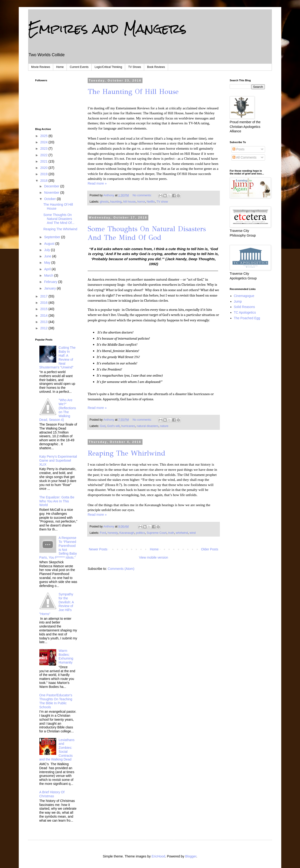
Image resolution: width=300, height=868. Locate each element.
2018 (44, 181)
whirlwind (182, 533)
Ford (103, 533)
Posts (238, 149)
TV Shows (135, 67)
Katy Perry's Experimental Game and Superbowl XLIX (58, 460)
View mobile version (154, 557)
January (50, 288)
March (49, 275)
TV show (162, 202)
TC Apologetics (245, 312)
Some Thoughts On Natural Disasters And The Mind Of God (147, 233)
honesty (113, 533)
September (52, 237)
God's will (113, 426)
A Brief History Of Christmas (52, 794)
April (48, 269)
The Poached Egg (247, 318)
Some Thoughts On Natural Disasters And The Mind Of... (59, 219)
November (52, 193)
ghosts (104, 202)
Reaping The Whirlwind (126, 453)
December (52, 186)
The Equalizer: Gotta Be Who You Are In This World (57, 501)
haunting (116, 202)
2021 (44, 161)
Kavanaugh (127, 533)
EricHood (158, 856)
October (50, 199)
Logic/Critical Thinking (108, 67)
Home (60, 67)
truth (171, 533)
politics (141, 533)
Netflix (151, 202)
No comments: (143, 195)
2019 (44, 174)
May (48, 263)
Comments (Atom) (121, 569)
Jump (238, 301)
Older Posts (210, 549)
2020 (44, 168)
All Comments (244, 157)
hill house (129, 202)
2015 (44, 309)
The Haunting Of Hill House (133, 92)
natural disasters (147, 426)
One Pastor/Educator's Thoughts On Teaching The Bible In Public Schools (56, 701)
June (48, 256)
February (51, 282)
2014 (44, 315)
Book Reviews (156, 67)
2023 (44, 148)
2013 (44, 322)
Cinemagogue (244, 296)
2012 (44, 328)
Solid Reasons (244, 307)
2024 (44, 142)
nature (164, 426)
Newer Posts (98, 549)
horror (141, 202)
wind (193, 533)
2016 (44, 303)
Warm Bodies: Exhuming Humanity (66, 657)
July (47, 250)
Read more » (97, 183)
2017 (44, 296)
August (50, 244)
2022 (44, 155)
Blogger (191, 856)
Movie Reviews (41, 67)
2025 (44, 136)
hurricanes (128, 426)
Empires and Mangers (107, 28)
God (103, 426)
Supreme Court (156, 533)
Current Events (79, 67)
